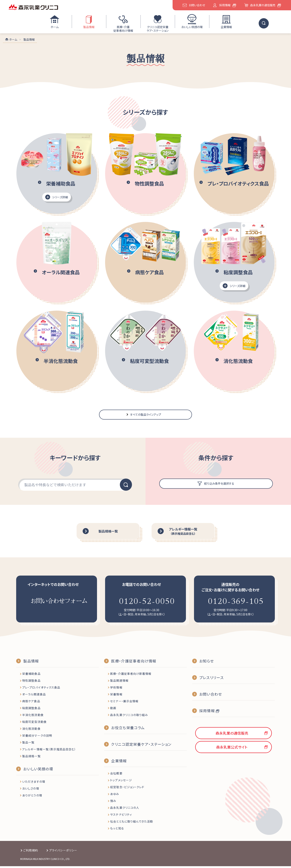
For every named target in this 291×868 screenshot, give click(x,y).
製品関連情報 (119, 682)
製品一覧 (28, 744)
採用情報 (225, 5)
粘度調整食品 (31, 710)
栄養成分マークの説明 (37, 737)
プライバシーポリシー (63, 852)
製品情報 (89, 27)
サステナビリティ (121, 816)
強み (113, 803)
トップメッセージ (121, 782)
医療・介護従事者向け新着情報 (131, 676)
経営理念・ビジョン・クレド (127, 789)
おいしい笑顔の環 (192, 27)
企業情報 (226, 27)
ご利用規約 (31, 852)
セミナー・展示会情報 (124, 703)
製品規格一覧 (31, 758)
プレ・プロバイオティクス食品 (41, 689)
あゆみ (115, 796)
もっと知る (117, 830)
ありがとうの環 (32, 797)
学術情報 (116, 689)
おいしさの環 (31, 790)
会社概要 (116, 775)
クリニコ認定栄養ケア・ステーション (158, 29)
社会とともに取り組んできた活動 (132, 823)
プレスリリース (211, 679)
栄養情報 (116, 696)
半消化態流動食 (33, 717)
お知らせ (207, 663)
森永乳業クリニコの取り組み (129, 717)
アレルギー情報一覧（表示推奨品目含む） (49, 751)
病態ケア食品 (31, 703)
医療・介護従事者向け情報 (123, 29)
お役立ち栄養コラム (128, 729)
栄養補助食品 (31, 676)
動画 (113, 710)
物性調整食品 (31, 682)
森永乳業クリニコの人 (125, 810)
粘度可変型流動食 (34, 724)
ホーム (55, 27)
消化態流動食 (31, 730)
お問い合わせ (197, 5)
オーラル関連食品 (34, 696)
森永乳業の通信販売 (263, 5)
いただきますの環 (34, 783)
